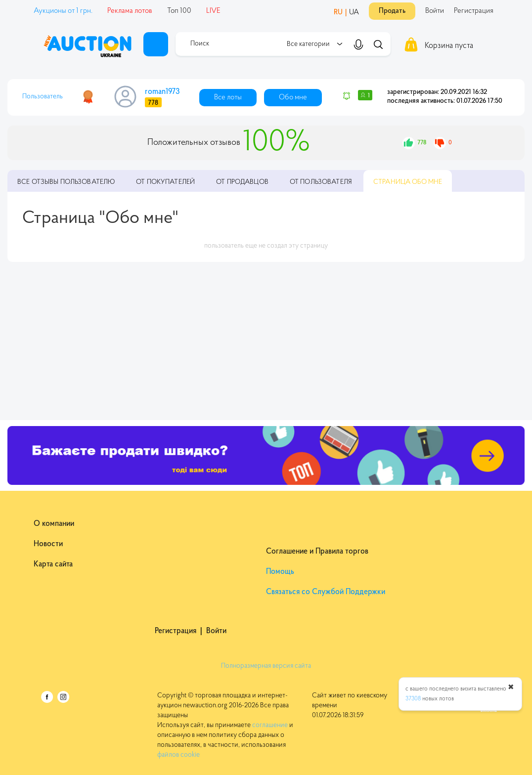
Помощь (280, 572)
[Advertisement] (266, 341)
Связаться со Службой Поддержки (326, 592)
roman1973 (162, 92)
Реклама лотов (130, 11)
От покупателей (165, 182)
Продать (392, 11)
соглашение (270, 726)
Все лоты (228, 98)
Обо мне (293, 98)
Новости (48, 544)
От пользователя (321, 182)
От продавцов (242, 182)
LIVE (213, 11)
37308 (413, 699)
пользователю (66, 182)
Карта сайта (53, 564)
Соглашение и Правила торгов (317, 552)
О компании (54, 524)
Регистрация (474, 11)
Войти (435, 11)
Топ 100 (179, 11)
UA (354, 13)
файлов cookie (178, 755)
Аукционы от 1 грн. (63, 11)
